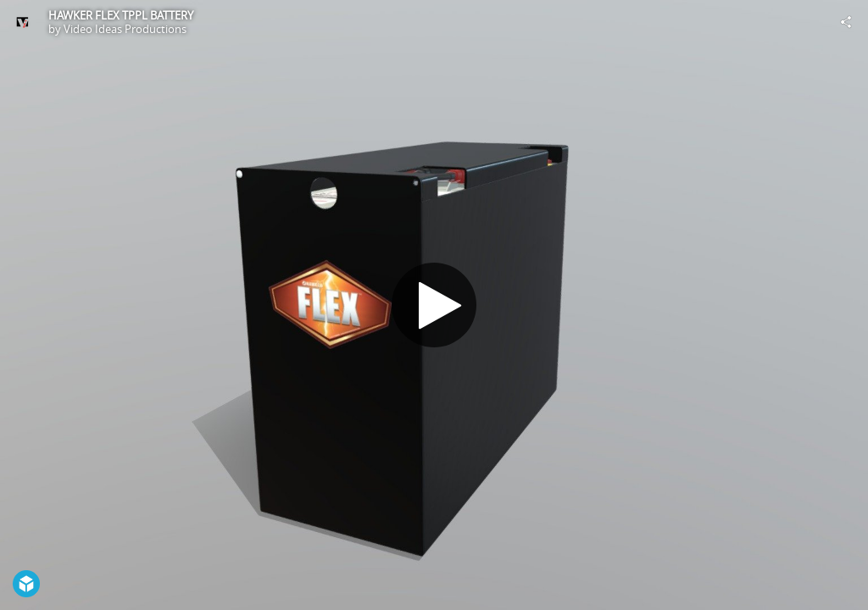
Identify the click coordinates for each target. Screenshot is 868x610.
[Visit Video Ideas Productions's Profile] (22, 22)
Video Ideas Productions (125, 29)
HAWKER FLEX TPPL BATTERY (121, 15)
